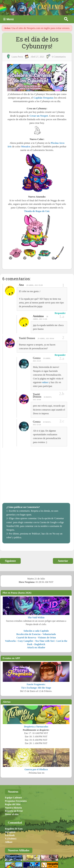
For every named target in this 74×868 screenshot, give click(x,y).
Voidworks (10, 641)
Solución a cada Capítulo (36, 631)
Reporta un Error (14, 811)
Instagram (10, 832)
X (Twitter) (11, 839)
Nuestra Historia (13, 808)
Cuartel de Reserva (26, 638)
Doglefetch (40, 644)
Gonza (37, 358)
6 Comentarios (59, 57)
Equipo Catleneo (13, 798)
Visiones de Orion (47, 638)
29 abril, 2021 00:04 (46, 339)
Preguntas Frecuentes (16, 801)
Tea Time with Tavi (45, 641)
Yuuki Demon (27, 338)
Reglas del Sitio (13, 804)
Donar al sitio (12, 814)
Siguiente (10, 561)
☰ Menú (8, 19)
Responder (60, 313)
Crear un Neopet (39, 116)
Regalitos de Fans (14, 829)
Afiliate (9, 842)
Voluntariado (49, 634)
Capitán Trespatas (44, 98)
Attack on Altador (36, 647)
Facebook (10, 835)
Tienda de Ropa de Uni (37, 211)
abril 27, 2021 (37, 57)
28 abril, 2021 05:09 (34, 285)
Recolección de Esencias (29, 634)
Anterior (63, 561)
